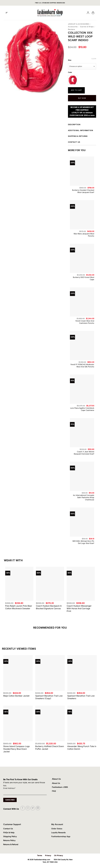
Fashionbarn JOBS (60, 787)
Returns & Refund (11, 844)
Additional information (82, 131)
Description (82, 125)
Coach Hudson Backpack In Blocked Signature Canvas (49, 607)
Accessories (73, 27)
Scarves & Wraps (87, 27)
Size (70, 60)
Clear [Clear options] (94, 59)
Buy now (82, 98)
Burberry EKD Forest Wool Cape (84, 278)
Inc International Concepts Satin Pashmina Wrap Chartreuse (84, 497)
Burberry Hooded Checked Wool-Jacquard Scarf (83, 191)
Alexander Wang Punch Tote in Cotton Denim (82, 748)
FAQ (54, 791)
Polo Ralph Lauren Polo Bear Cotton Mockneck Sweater (19, 607)
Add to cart (76, 90)
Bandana (71, 29)
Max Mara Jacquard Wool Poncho (84, 235)
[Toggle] (96, 125)
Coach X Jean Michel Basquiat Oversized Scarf (84, 453)
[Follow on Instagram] (28, 808)
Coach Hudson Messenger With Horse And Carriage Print (79, 608)
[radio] (73, 80)
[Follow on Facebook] (23, 808)
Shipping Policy (10, 836)
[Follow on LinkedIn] (38, 808)
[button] (7, 13)
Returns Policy (9, 840)
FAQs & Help (9, 833)
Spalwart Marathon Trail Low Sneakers (81, 697)
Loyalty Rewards (58, 833)
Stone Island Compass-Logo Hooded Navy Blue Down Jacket (16, 749)
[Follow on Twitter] (33, 808)
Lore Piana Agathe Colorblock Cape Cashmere (82, 409)
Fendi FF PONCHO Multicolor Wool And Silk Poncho (82, 366)
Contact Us (8, 829)
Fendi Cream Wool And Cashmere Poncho (85, 322)
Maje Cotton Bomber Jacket (16, 696)
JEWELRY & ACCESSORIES (79, 24)
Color (70, 72)
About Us (56, 783)
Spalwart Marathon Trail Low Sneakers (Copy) (49, 697)
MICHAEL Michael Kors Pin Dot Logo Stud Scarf (83, 542)
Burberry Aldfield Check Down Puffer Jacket (50, 748)
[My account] (88, 13)
